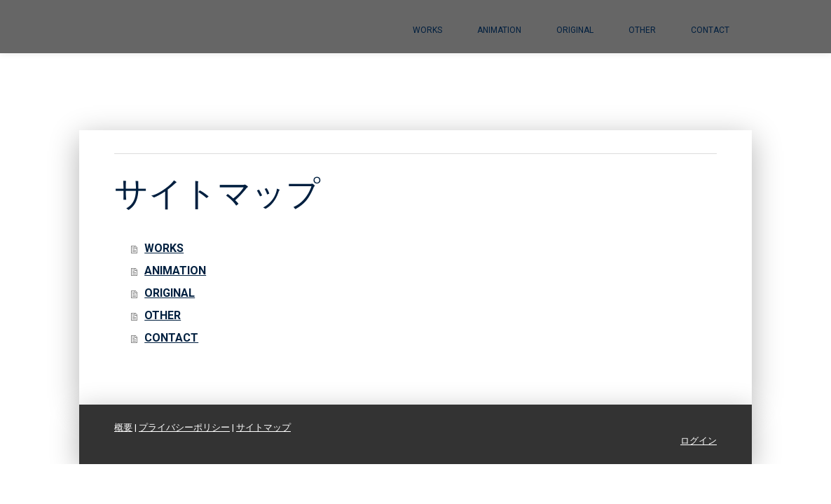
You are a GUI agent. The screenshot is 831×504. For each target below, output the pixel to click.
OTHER (642, 30)
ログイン (699, 441)
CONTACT (710, 30)
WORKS (427, 30)
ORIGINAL (575, 30)
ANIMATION (499, 30)
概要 (123, 427)
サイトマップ (263, 427)
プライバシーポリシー (184, 427)
